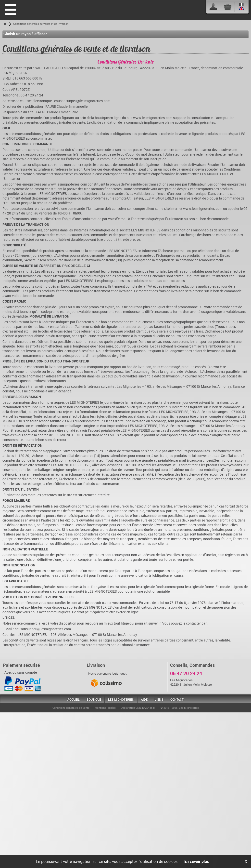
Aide (144, 699)
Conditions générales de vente (71, 708)
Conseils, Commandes (192, 665)
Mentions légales (105, 708)
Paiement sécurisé (21, 665)
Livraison (96, 665)
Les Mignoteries (121, 699)
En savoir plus (197, 861)
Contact (177, 699)
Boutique (94, 699)
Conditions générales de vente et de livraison (41, 24)
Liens (159, 699)
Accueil (74, 699)
